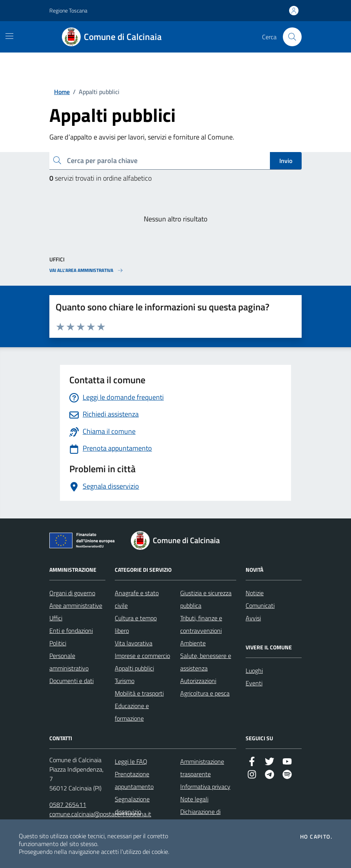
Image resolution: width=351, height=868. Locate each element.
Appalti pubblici (134, 668)
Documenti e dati (71, 681)
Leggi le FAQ (131, 761)
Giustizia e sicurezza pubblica (206, 599)
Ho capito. (316, 837)
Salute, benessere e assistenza (206, 662)
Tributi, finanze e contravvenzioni (201, 624)
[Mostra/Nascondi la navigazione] (9, 36)
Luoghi (254, 670)
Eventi (254, 683)
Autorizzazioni (198, 681)
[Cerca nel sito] (292, 37)
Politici (58, 643)
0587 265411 (68, 805)
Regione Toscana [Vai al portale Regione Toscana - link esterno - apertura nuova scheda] (68, 10)
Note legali (194, 799)
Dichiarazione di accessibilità (200, 818)
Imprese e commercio (142, 656)
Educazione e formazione (132, 712)
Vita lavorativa (134, 643)
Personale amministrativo (69, 662)
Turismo (125, 681)
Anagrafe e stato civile (137, 599)
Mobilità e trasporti (139, 693)
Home (62, 92)
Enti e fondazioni (71, 631)
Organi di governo (72, 593)
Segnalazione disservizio (132, 805)
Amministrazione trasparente (202, 768)
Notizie (255, 593)
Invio (286, 161)
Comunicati (260, 605)
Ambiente (193, 643)
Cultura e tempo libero (136, 624)
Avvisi (253, 618)
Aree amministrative (76, 605)
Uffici (56, 618)
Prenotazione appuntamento (134, 780)
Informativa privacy (205, 786)
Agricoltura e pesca (205, 693)
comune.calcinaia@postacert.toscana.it (100, 814)
